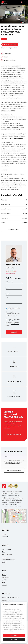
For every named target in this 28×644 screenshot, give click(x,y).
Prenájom (5, 537)
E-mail (8, 288)
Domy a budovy (7, 549)
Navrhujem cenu (13, 316)
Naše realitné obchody (14, 434)
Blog (3, 582)
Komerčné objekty (7, 554)
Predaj (4, 534)
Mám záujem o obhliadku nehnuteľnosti (13, 313)
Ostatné (4, 562)
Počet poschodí (6, 204)
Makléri (4, 575)
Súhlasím (14, 635)
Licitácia (5, 585)
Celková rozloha (6, 209)
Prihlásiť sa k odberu (14, 470)
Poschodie (4, 200)
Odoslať (14, 332)
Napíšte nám (6, 577)
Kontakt (4, 580)
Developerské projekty (8, 560)
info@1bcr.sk (11, 273)
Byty (3, 552)
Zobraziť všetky (14, 229)
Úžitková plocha (6, 214)
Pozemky (5, 557)
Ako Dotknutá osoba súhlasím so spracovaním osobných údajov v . (13, 322)
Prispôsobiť (14, 639)
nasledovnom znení (12, 324)
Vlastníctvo (4, 218)
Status (3, 223)
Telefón (8, 294)
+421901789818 (12, 271)
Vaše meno (9, 282)
